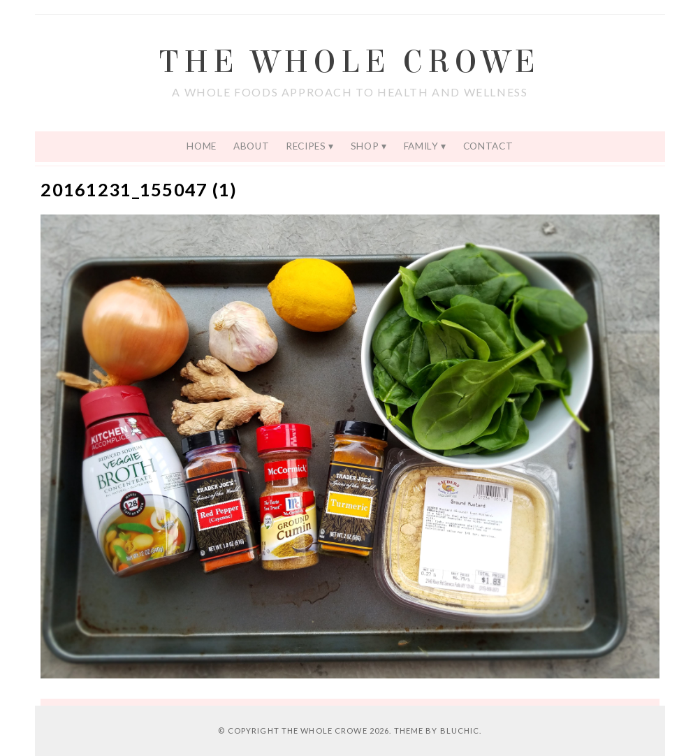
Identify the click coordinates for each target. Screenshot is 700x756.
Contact (488, 146)
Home (202, 146)
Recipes (306, 146)
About (251, 146)
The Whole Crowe (350, 62)
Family (421, 146)
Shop (365, 146)
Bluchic (460, 730)
